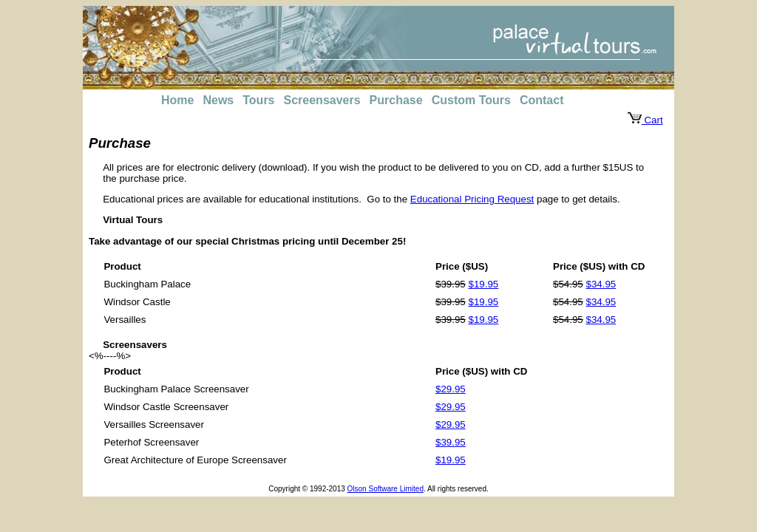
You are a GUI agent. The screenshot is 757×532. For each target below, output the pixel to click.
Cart (645, 120)
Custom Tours (471, 100)
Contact (542, 100)
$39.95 (451, 442)
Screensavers (322, 100)
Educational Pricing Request (472, 199)
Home (177, 100)
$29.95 (451, 389)
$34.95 (601, 284)
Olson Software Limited (386, 489)
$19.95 (483, 284)
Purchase (396, 100)
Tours (258, 100)
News (218, 100)
